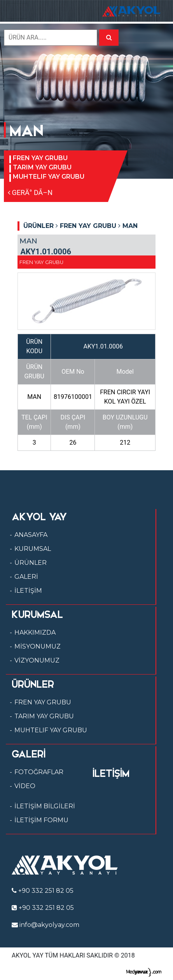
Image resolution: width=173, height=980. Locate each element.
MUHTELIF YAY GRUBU (49, 177)
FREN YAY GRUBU (40, 158)
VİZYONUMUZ (37, 660)
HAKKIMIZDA (35, 632)
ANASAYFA (31, 535)
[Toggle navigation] (17, 11)
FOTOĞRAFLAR (39, 772)
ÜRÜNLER (31, 563)
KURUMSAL (33, 549)
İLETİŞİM (28, 591)
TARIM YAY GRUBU (42, 167)
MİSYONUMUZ (38, 646)
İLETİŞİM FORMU (41, 820)
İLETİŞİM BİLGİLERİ (45, 806)
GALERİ (26, 577)
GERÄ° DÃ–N (30, 192)
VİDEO (25, 786)
